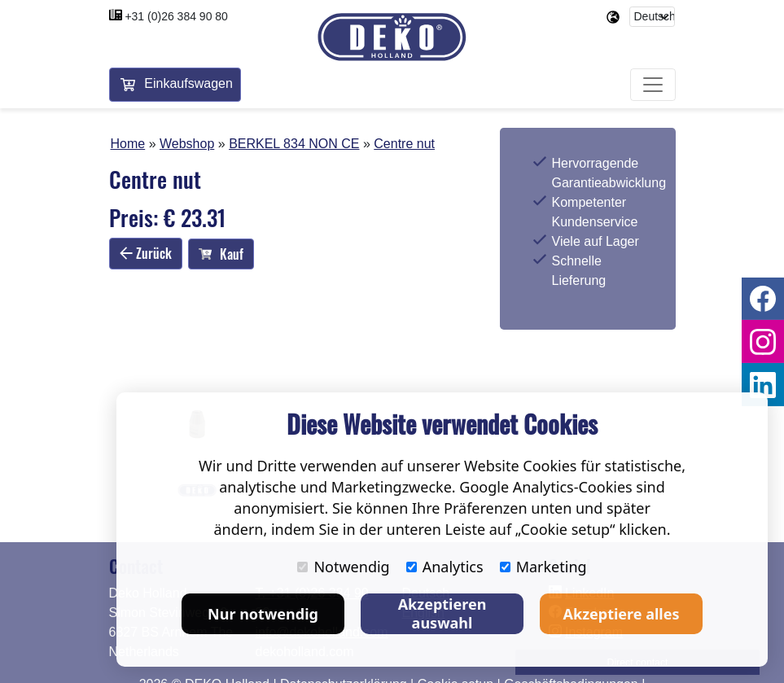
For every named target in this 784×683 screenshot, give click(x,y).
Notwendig (343, 567)
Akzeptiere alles (622, 614)
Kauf (221, 254)
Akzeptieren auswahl (442, 613)
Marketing (543, 567)
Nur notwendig (263, 614)
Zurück (146, 253)
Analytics (445, 567)
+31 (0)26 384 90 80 (176, 16)
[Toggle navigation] (653, 85)
